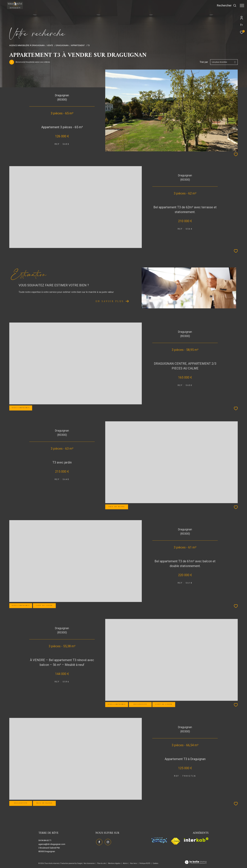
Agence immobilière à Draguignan (27, 45)
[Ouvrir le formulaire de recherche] (225, 6)
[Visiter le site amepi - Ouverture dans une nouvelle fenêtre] (159, 840)
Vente (50, 45)
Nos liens (134, 863)
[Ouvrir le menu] (242, 6)
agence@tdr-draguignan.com (52, 844)
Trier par (204, 62)
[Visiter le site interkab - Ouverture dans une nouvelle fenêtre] (196, 840)
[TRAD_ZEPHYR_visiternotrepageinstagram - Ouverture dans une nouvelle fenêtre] (107, 842)
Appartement (78, 45)
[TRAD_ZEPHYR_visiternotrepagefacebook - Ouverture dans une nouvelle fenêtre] (99, 842)
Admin (125, 863)
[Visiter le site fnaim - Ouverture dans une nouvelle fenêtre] (175, 841)
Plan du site (102, 863)
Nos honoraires (89, 863)
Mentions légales (114, 863)
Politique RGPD (145, 863)
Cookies (155, 863)
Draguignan (62, 45)
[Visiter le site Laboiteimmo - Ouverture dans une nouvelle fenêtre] (196, 862)
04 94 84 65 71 (45, 840)
